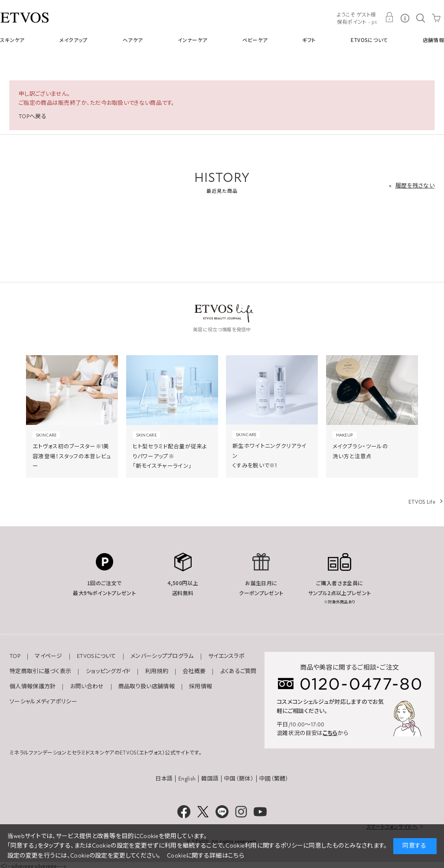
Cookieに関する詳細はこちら (206, 856)
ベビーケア (255, 40)
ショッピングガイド (108, 671)
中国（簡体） (239, 779)
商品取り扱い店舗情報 (147, 687)
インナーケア (193, 40)
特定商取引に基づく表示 (40, 671)
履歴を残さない (415, 186)
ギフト (309, 40)
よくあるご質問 (238, 671)
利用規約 (157, 671)
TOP (15, 656)
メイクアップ (74, 40)
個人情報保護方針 (33, 687)
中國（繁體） (274, 779)
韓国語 (210, 779)
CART (436, 17)
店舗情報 (433, 40)
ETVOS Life (422, 502)
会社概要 (194, 671)
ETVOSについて (369, 40)
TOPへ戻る (33, 117)
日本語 (164, 779)
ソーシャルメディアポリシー (43, 702)
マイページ (49, 656)
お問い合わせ (87, 687)
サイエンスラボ (226, 656)
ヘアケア (133, 40)
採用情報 (201, 687)
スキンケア (12, 40)
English (187, 779)
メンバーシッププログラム (162, 656)
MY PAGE (389, 17)
